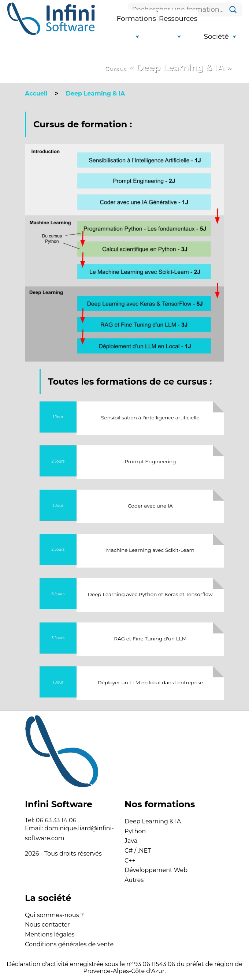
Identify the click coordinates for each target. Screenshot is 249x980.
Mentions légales (50, 934)
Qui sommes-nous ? (54, 915)
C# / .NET (138, 851)
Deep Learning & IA (153, 821)
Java (131, 841)
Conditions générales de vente (69, 944)
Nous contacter (47, 925)
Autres (134, 880)
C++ (130, 861)
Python (135, 831)
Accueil (36, 93)
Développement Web (156, 870)
